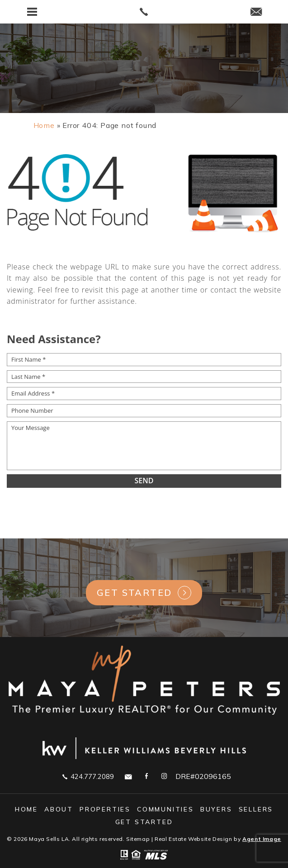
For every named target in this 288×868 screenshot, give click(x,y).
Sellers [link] (256, 809)
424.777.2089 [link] (88, 776)
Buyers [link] (216, 809)
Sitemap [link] (138, 839)
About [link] (59, 809)
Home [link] (26, 809)
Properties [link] (105, 809)
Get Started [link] (134, 592)
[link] (144, 12)
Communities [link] (165, 809)
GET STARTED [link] (144, 822)
